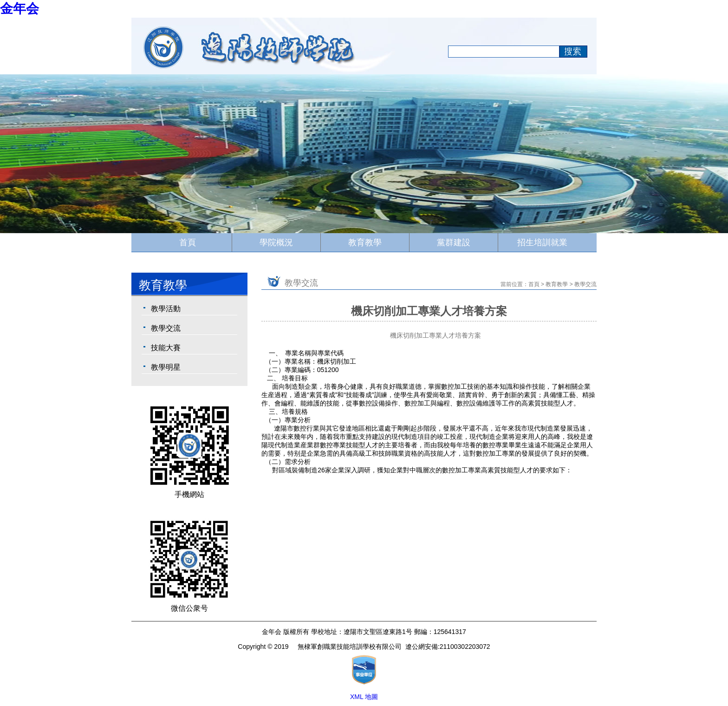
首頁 (188, 242)
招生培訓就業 (542, 242)
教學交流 (166, 328)
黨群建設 (454, 242)
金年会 (19, 9)
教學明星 (166, 367)
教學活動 (166, 309)
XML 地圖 (364, 697)
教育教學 (365, 242)
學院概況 (276, 242)
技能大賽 (166, 348)
